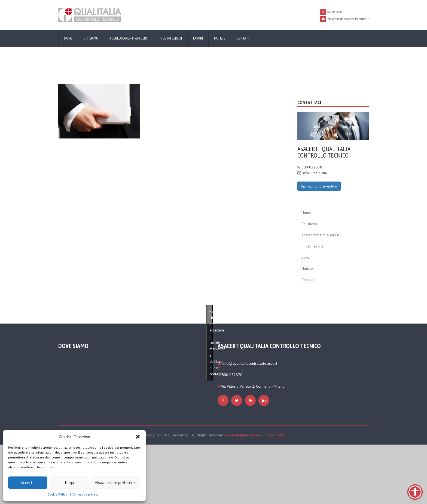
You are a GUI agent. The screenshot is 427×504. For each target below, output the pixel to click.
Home (68, 38)
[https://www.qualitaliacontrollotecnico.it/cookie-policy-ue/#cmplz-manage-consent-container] (99, 111)
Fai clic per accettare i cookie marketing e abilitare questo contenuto (211, 343)
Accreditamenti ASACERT (129, 38)
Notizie (220, 38)
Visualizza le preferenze (116, 483)
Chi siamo (91, 38)
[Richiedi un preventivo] (319, 186)
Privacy (255, 435)
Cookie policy (274, 435)
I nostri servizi (170, 38)
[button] (138, 437)
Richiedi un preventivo (319, 186)
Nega (70, 483)
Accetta (28, 483)
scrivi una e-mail (315, 173)
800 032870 (312, 167)
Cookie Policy (57, 494)
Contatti (243, 38)
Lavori (198, 38)
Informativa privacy (84, 494)
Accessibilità (236, 435)
